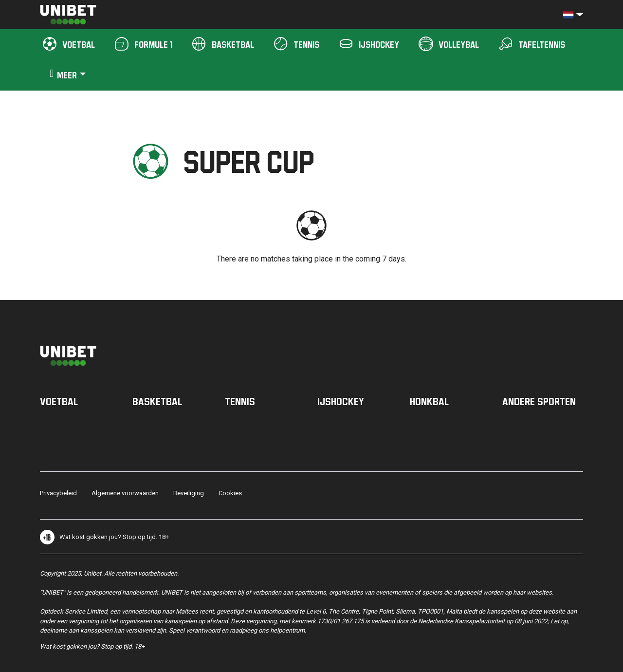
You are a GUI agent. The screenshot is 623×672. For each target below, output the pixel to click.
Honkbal (429, 401)
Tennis (240, 401)
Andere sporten (539, 401)
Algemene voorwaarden (125, 493)
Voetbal (59, 401)
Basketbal (157, 401)
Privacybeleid (58, 493)
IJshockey (341, 401)
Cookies (230, 493)
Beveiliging (189, 493)
